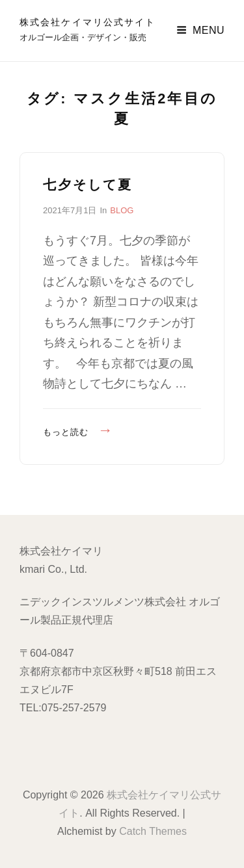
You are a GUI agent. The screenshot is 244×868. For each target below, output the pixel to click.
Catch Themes (153, 831)
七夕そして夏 (88, 185)
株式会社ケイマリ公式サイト (88, 22)
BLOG (122, 210)
